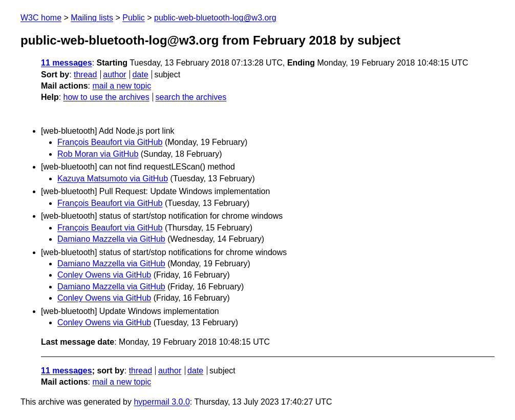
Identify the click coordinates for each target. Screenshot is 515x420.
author (114, 75)
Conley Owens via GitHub (104, 275)
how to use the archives (106, 97)
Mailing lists (92, 18)
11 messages (67, 63)
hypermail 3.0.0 (162, 402)
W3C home (41, 18)
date (140, 75)
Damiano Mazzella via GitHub (111, 239)
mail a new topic (122, 86)
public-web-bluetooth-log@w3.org (215, 18)
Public (134, 18)
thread (85, 75)
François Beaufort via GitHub (110, 142)
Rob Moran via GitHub (98, 154)
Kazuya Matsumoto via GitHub (113, 178)
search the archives (191, 97)
